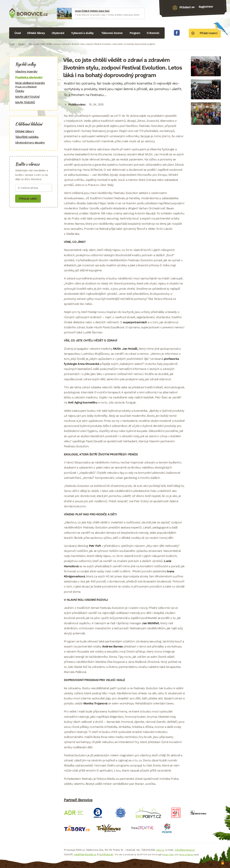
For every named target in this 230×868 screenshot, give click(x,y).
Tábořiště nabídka (27, 137)
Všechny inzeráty (26, 71)
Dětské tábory (36, 33)
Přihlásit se (187, 7)
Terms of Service (186, 855)
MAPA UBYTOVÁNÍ (27, 97)
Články (21, 44)
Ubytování (58, 33)
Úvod (18, 33)
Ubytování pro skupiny (30, 143)
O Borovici (153, 33)
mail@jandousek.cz (85, 854)
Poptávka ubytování (29, 77)
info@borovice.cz (185, 850)
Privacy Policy (168, 855)
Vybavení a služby (82, 33)
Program (135, 33)
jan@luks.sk (106, 854)
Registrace (206, 7)
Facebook (177, 33)
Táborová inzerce (112, 33)
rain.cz (160, 850)
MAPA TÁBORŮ (25, 102)
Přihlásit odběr (28, 199)
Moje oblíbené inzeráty (34, 85)
